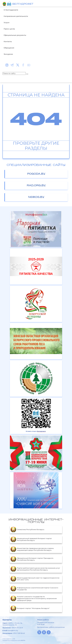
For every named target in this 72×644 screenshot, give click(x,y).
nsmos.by (36, 197)
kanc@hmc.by (13, 630)
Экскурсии (8, 54)
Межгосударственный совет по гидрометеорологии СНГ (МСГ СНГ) (35, 579)
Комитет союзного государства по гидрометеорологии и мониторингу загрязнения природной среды (34, 599)
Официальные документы (15, 35)
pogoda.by (36, 174)
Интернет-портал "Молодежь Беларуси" (30, 608)
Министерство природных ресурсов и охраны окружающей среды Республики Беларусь (32, 549)
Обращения (9, 48)
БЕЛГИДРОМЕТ (23, 4)
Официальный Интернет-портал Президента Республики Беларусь (32, 559)
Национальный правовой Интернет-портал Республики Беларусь (31, 539)
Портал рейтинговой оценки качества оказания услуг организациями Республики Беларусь (35, 569)
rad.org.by (36, 186)
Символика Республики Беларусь (27, 530)
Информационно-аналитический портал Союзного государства (34, 589)
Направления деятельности (16, 16)
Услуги (7, 22)
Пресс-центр (9, 29)
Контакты (8, 41)
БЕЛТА (23, 640)
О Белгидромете (11, 10)
